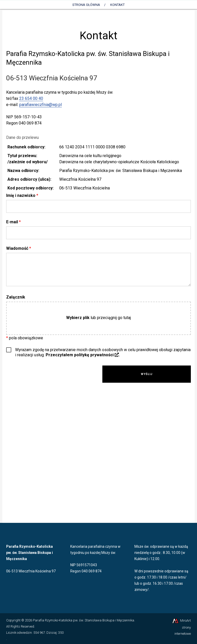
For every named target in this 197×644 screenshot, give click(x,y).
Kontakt (117, 5)
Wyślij (147, 374)
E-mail (13, 222)
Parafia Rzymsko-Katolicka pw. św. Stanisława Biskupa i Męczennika (83, 620)
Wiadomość (19, 248)
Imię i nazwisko (22, 195)
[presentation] (51, 376)
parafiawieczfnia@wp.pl (41, 105)
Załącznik (16, 297)
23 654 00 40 (31, 98)
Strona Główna (86, 5)
